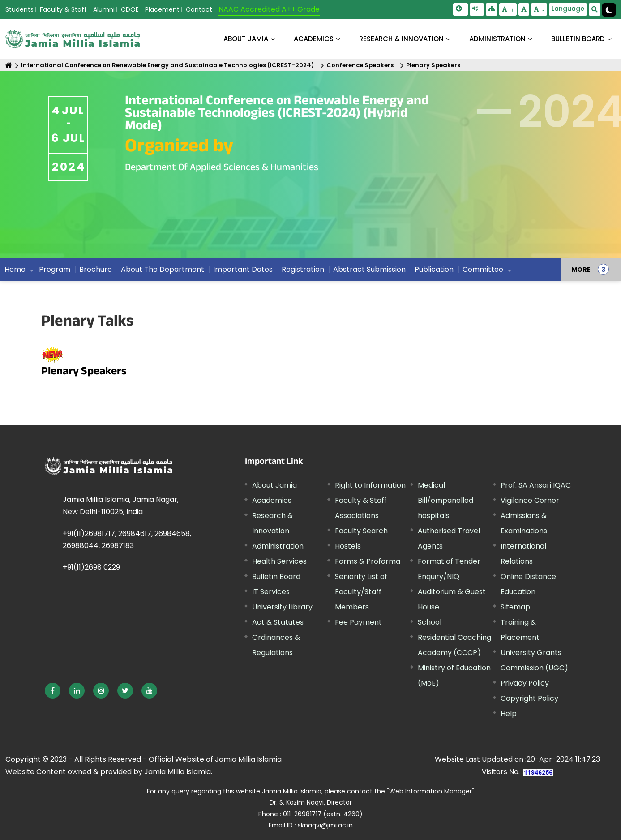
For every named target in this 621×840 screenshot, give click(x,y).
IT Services (271, 592)
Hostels (348, 546)
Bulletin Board (276, 576)
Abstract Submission (369, 269)
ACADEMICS (314, 39)
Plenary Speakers (433, 65)
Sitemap (515, 607)
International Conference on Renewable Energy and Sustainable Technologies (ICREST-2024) (167, 65)
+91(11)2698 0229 (91, 567)
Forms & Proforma (368, 561)
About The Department (163, 269)
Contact (199, 9)
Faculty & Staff (63, 9)
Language (568, 9)
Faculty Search (361, 531)
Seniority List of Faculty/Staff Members (361, 592)
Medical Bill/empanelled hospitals (445, 500)
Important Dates (243, 269)
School (430, 622)
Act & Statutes (278, 622)
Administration (278, 546)
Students (19, 9)
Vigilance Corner (530, 500)
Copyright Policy (529, 698)
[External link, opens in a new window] (53, 691)
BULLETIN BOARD (578, 39)
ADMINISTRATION (497, 39)
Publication (434, 269)
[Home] (9, 65)
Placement (162, 9)
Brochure (96, 269)
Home (15, 269)
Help (509, 714)
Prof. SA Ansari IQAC (536, 485)
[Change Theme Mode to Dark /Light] (609, 10)
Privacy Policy (525, 683)
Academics (272, 500)
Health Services (279, 561)
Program (55, 269)
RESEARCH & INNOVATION (401, 39)
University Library (282, 607)
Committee (483, 269)
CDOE (130, 9)
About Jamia (246, 39)
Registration (303, 269)
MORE (581, 270)
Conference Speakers (360, 65)
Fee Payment (358, 622)
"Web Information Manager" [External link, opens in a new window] (430, 791)
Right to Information (370, 485)
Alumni (104, 9)
